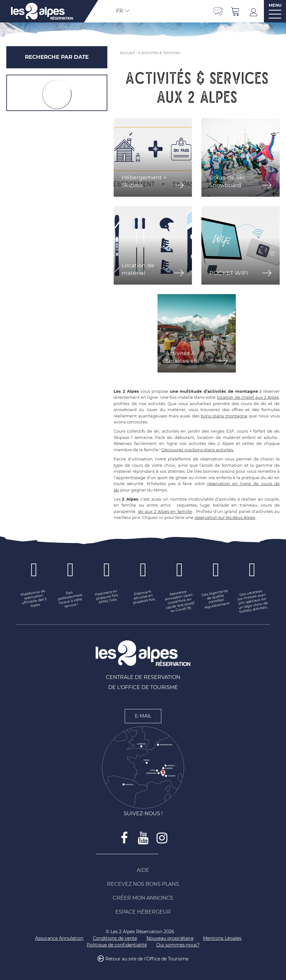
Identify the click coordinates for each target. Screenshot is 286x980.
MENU (275, 5)
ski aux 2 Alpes (154, 511)
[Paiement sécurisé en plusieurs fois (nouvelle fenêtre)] (143, 597)
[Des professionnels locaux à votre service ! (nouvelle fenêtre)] (70, 599)
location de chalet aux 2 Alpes (248, 397)
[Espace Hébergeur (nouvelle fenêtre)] (143, 912)
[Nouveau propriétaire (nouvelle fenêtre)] (170, 938)
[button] (235, 11)
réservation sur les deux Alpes (225, 517)
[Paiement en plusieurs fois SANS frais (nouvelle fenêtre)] (107, 597)
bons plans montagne (224, 416)
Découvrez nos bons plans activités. (198, 450)
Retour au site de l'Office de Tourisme (147, 959)
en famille (181, 511)
